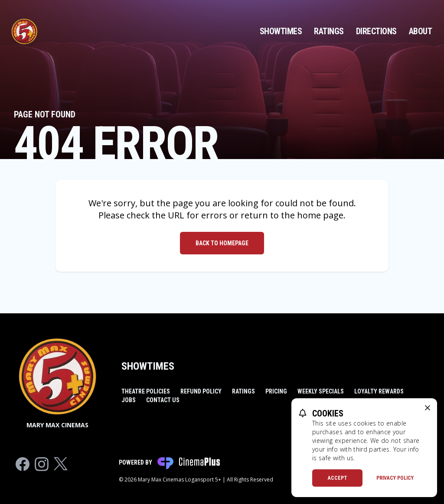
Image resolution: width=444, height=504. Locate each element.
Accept (338, 478)
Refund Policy (201, 391)
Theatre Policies (146, 391)
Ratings (329, 31)
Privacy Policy (395, 478)
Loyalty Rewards (379, 391)
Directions (376, 31)
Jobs (129, 400)
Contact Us (163, 400)
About (421, 31)
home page (320, 215)
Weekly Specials (321, 391)
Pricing (276, 391)
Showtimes (281, 31)
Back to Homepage (222, 243)
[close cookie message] (428, 408)
